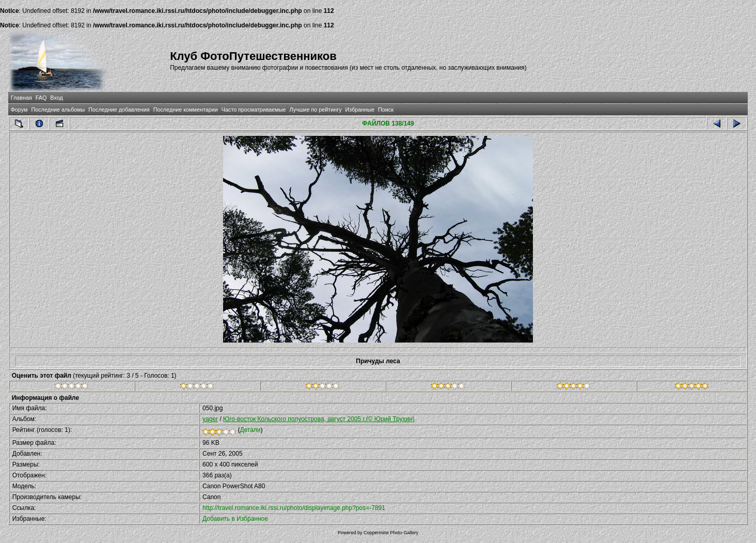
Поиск (386, 110)
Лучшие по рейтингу (315, 110)
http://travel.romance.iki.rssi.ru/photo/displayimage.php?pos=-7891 (294, 508)
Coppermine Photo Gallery (391, 533)
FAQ (41, 98)
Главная (21, 98)
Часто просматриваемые (254, 110)
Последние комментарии (186, 110)
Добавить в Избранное (235, 519)
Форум (19, 110)
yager (210, 419)
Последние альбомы (58, 110)
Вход (56, 98)
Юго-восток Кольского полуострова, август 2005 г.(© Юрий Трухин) (319, 419)
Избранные (360, 110)
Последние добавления (119, 110)
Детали (250, 430)
